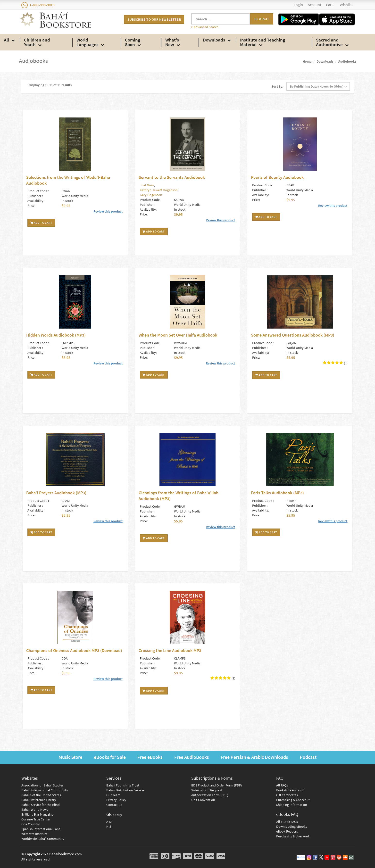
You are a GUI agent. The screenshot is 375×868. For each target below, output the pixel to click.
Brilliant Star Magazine (37, 814)
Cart (329, 5)
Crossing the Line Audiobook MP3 (170, 650)
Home (307, 61)
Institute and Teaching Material (263, 42)
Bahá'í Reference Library (39, 800)
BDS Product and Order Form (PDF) (217, 785)
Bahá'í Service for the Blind (41, 805)
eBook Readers (287, 831)
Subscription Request (207, 790)
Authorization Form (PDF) (210, 795)
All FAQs (282, 785)
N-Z (109, 827)
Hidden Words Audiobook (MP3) (56, 335)
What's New (172, 42)
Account (314, 5)
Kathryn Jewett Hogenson (159, 190)
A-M (109, 822)
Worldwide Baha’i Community (43, 839)
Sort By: (277, 86)
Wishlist (346, 5)
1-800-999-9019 (38, 5)
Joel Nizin (147, 185)
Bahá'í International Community (45, 790)
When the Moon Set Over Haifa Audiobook (178, 335)
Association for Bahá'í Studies (42, 785)
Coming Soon (133, 42)
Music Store (70, 757)
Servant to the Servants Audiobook (172, 177)
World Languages (87, 42)
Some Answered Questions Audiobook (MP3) (293, 335)
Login (298, 5)
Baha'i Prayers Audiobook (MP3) (56, 493)
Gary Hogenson (151, 195)
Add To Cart (41, 223)
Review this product (108, 211)
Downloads (214, 40)
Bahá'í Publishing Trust (123, 785)
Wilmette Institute (34, 834)
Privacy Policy (116, 800)
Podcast (308, 757)
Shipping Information (292, 805)
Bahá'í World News (35, 810)
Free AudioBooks (192, 757)
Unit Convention (203, 800)
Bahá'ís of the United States (41, 795)
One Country (31, 824)
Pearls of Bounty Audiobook (277, 177)
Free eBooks (150, 757)
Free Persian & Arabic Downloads (254, 757)
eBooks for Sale (110, 757)
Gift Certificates (287, 795)
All (6, 40)
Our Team (113, 795)
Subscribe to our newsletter (154, 19)
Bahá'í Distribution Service (125, 790)
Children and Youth (37, 42)
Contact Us (114, 805)
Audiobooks (347, 61)
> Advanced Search (205, 27)
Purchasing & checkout (293, 836)
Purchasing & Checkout (293, 800)
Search (262, 19)
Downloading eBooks (292, 827)
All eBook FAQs (287, 822)
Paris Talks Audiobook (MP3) (277, 493)
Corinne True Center (36, 819)
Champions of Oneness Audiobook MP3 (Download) (74, 650)
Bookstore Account (290, 790)
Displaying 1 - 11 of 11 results (50, 85)
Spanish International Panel (41, 829)
